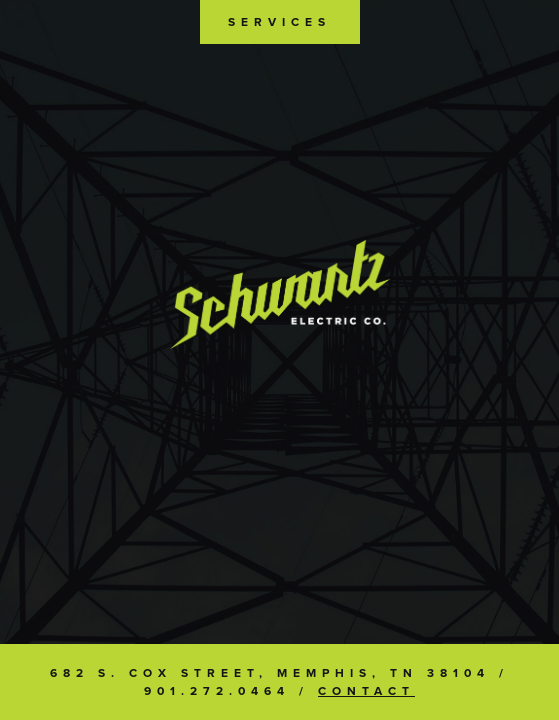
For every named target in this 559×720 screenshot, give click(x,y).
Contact (366, 691)
